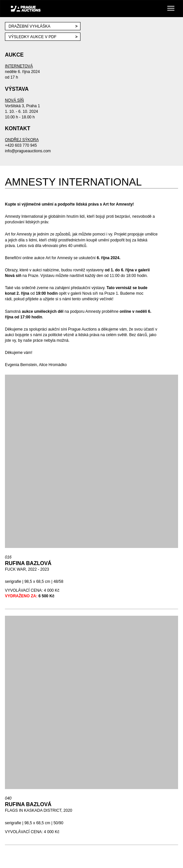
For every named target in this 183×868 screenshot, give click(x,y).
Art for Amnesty (19, 234)
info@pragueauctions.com (28, 151)
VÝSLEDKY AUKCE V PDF (33, 37)
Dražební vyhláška (29, 26)
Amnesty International (24, 216)
